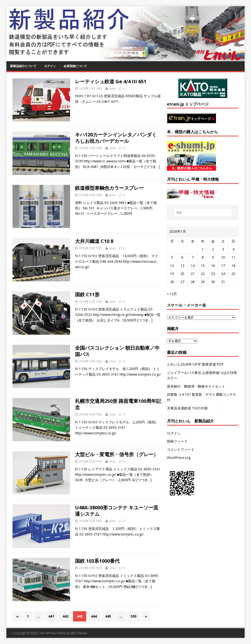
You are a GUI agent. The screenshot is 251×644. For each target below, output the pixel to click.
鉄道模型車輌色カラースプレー (109, 188)
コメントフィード (181, 449)
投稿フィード (177, 441)
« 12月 (172, 294)
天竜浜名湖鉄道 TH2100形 (187, 408)
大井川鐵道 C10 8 (94, 241)
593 (134, 616)
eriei (112, 88)
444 (94, 616)
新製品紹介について (23, 66)
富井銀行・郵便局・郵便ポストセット (196, 386)
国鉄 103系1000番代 (97, 561)
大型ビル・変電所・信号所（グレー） (117, 454)
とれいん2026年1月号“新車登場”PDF (195, 364)
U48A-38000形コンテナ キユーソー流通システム (117, 511)
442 (65, 616)
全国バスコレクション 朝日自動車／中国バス (117, 351)
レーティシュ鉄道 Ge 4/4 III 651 (111, 81)
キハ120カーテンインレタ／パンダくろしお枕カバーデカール (116, 138)
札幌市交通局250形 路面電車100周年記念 (118, 404)
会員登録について (75, 66)
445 (108, 616)
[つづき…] (152, 167)
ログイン (50, 66)
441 (51, 616)
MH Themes (79, 633)
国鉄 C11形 (87, 294)
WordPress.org (179, 458)
